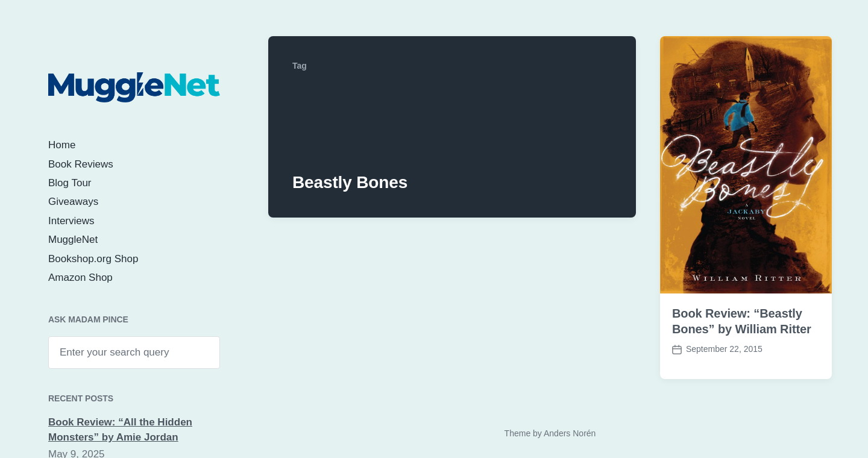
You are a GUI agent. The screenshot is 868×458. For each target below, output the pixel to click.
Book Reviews (81, 164)
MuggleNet (73, 240)
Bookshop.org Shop (93, 259)
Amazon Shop (80, 278)
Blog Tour (70, 183)
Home (62, 145)
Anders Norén (570, 433)
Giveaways (73, 202)
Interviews (71, 221)
